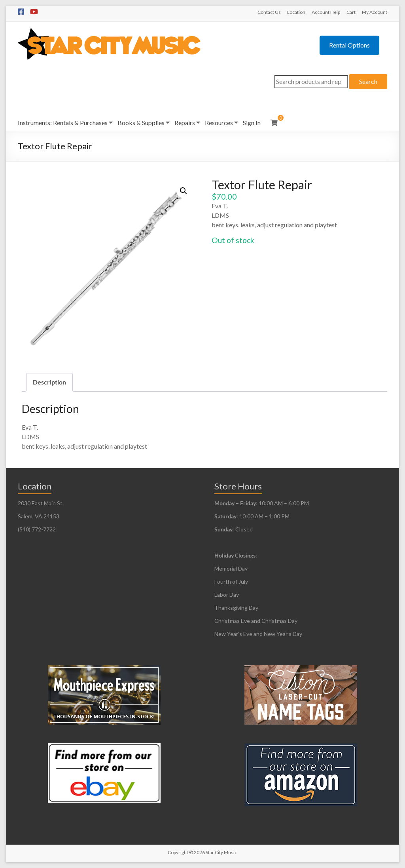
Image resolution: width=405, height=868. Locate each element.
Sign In (252, 123)
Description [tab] (49, 382)
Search (368, 81)
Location (296, 12)
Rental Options (349, 45)
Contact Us (269, 12)
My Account (375, 12)
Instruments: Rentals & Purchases (63, 123)
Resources (219, 123)
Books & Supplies (141, 123)
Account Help (326, 12)
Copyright (178, 852)
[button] (184, 191)
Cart (351, 12)
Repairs (185, 123)
